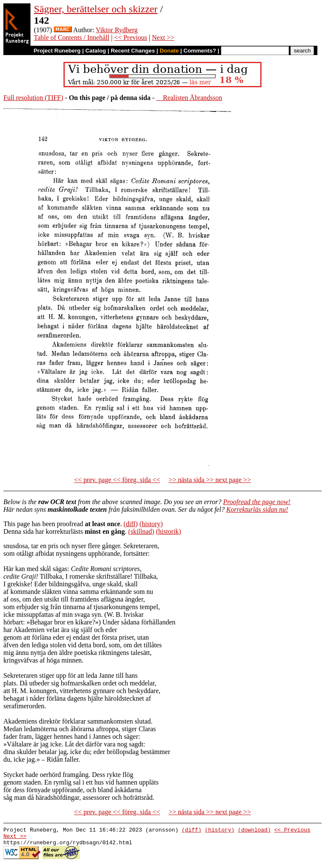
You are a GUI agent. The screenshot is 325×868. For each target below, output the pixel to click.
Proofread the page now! (257, 502)
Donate (169, 51)
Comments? (200, 51)
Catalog (96, 51)
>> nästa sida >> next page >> (210, 480)
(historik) (168, 531)
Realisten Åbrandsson (189, 98)
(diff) (131, 524)
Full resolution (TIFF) (33, 98)
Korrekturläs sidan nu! (257, 509)
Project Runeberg (57, 51)
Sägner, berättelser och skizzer (96, 9)
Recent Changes (133, 51)
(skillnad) (141, 531)
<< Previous (131, 37)
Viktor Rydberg (117, 30)
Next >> (163, 37)
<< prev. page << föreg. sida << (117, 480)
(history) (151, 524)
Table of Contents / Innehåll (72, 37)
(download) (254, 831)
